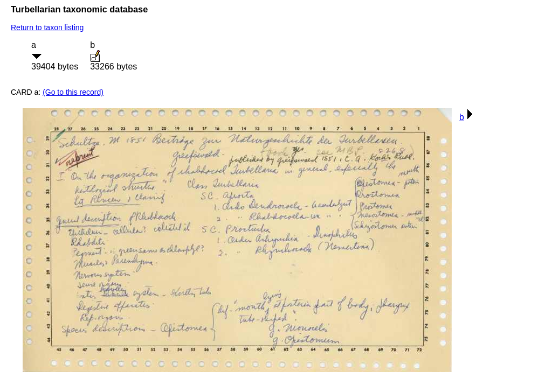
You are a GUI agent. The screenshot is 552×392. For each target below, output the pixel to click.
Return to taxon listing (47, 27)
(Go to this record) (73, 92)
